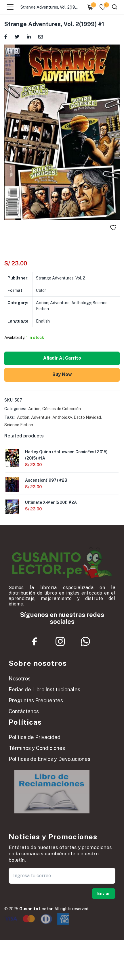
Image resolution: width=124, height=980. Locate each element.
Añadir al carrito (62, 358)
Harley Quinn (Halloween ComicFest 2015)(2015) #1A (66, 455)
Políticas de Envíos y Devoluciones (49, 759)
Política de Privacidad (35, 737)
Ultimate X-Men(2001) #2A (51, 502)
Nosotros (20, 679)
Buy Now (62, 374)
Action (34, 409)
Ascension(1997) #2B (46, 480)
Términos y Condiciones (37, 748)
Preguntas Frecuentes (36, 700)
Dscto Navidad (87, 417)
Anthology (62, 417)
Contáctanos (24, 711)
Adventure (41, 417)
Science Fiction (19, 425)
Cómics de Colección (62, 409)
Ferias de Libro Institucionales (44, 689)
